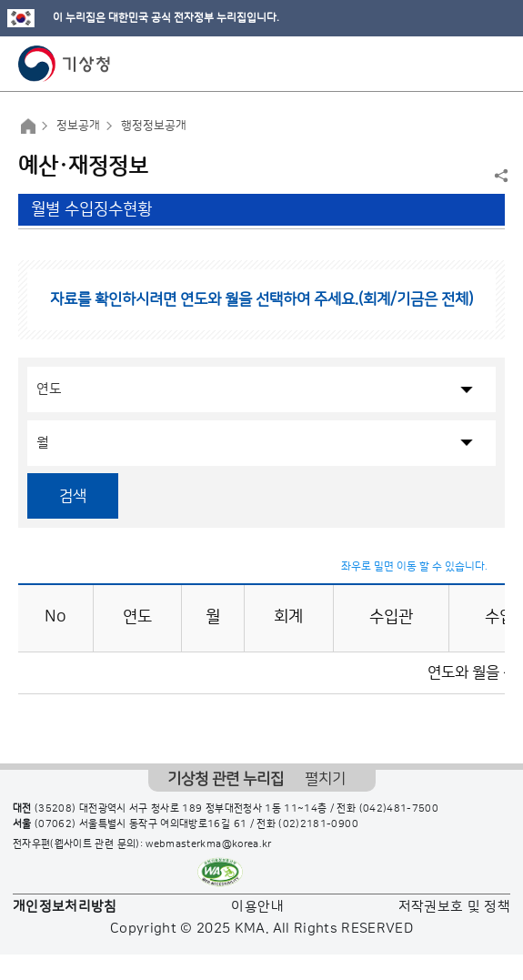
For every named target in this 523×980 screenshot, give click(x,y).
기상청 (65, 64)
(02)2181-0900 (318, 824)
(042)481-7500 (399, 809)
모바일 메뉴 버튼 (493, 64)
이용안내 (257, 907)
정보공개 (78, 126)
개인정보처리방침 (65, 907)
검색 (73, 496)
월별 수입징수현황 (91, 209)
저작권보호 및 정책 (455, 907)
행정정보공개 (154, 126)
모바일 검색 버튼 (464, 64)
